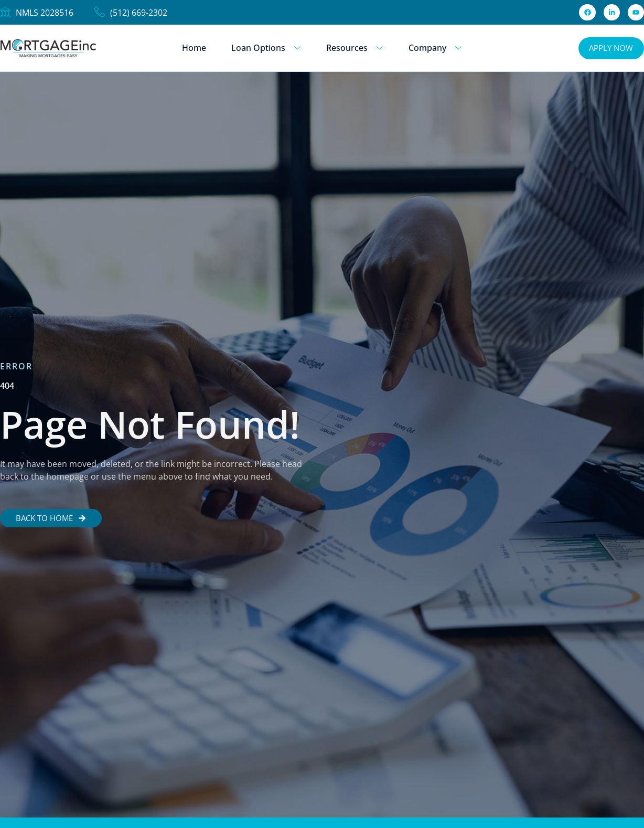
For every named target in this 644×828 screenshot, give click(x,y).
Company (435, 48)
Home (194, 48)
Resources (355, 48)
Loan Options (266, 48)
